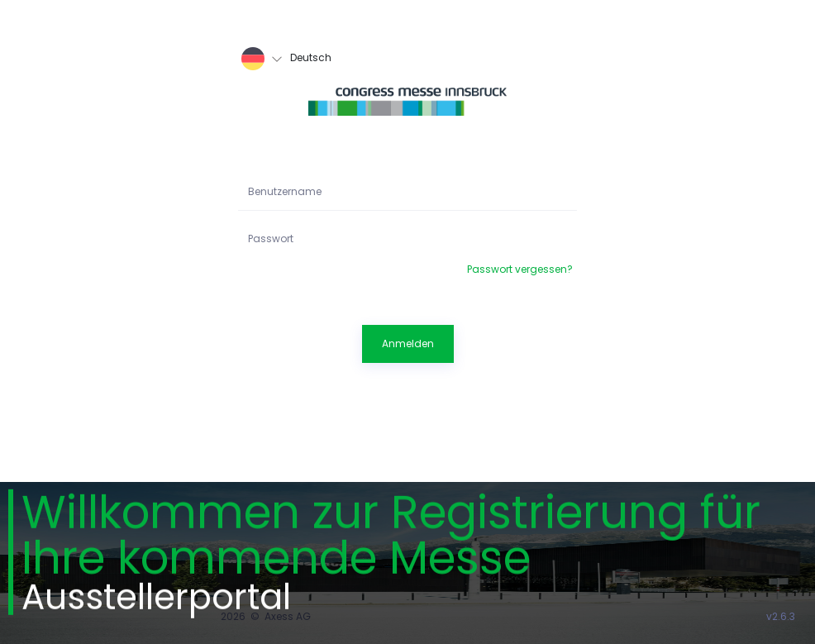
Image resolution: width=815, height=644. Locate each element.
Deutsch (286, 59)
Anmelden (408, 343)
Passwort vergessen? (520, 269)
